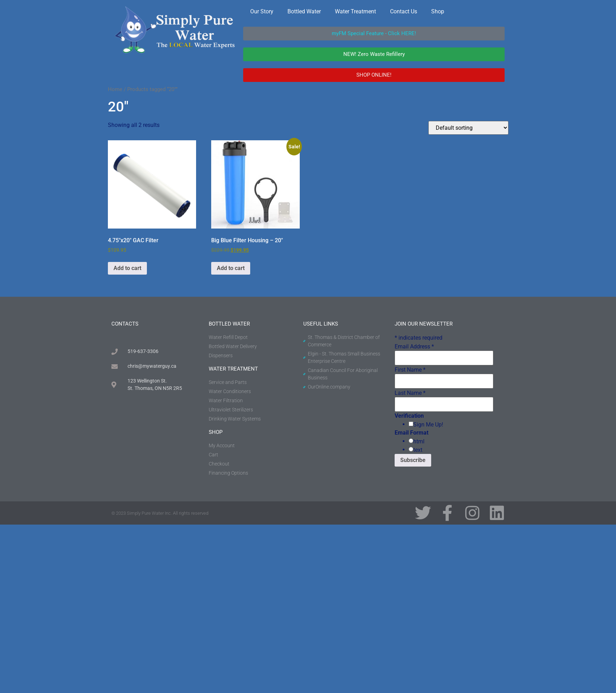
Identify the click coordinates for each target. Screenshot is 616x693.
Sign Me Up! (428, 425)
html (419, 442)
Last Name (410, 393)
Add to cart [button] (127, 268)
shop (216, 432)
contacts (125, 324)
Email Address (414, 347)
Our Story (262, 11)
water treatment (233, 369)
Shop (438, 11)
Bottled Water (304, 11)
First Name (410, 370)
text (418, 450)
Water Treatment (355, 11)
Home (115, 89)
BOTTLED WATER (229, 324)
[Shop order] (468, 128)
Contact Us (404, 11)
